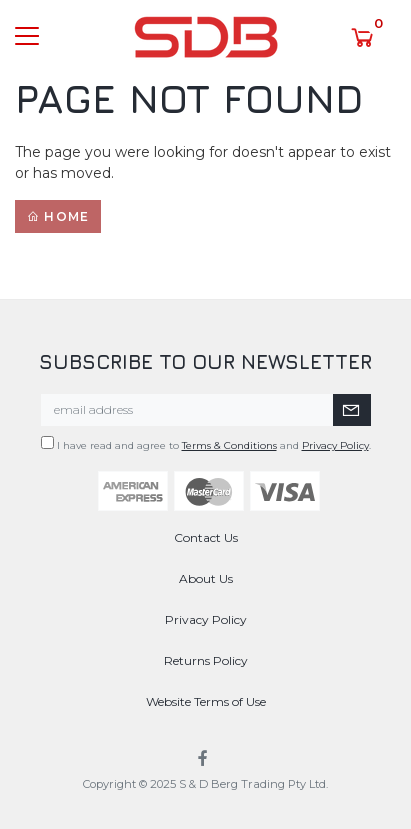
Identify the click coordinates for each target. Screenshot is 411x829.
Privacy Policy (335, 445)
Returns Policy (206, 660)
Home (58, 216)
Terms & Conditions (229, 445)
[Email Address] (187, 410)
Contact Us (206, 537)
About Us (206, 578)
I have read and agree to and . (206, 444)
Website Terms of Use (206, 701)
